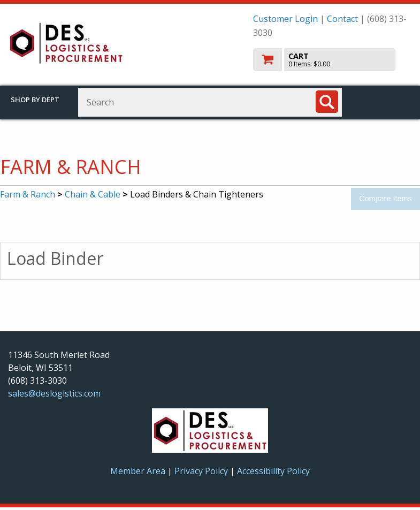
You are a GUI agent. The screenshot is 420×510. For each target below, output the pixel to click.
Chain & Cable (93, 194)
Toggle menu (386, 101)
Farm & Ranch (28, 194)
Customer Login (285, 19)
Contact (342, 19)
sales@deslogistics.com (54, 393)
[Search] (327, 102)
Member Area (138, 471)
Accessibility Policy (273, 471)
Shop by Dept (35, 100)
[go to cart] (333, 60)
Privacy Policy (202, 471)
